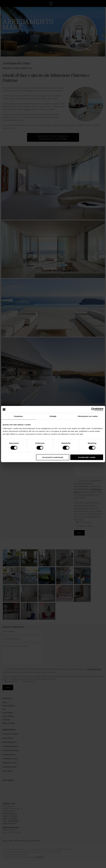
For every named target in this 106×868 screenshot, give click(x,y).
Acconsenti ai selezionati (53, 457)
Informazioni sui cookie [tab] (88, 416)
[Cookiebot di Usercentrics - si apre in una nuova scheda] (93, 409)
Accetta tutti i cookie (87, 457)
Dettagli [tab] (53, 416)
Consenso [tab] (18, 416)
